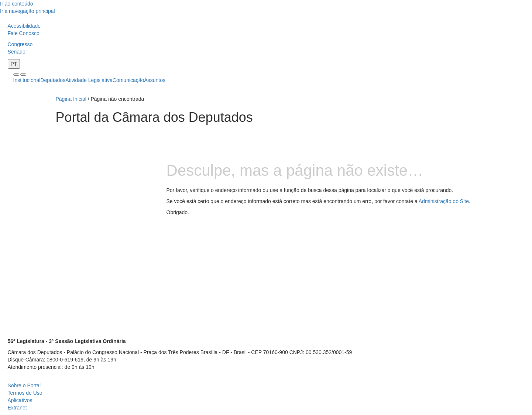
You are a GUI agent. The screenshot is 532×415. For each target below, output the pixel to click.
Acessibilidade (24, 26)
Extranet (17, 408)
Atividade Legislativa (89, 80)
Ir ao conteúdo (17, 4)
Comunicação (128, 80)
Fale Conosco (24, 33)
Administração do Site (444, 201)
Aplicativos (20, 400)
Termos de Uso (25, 393)
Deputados (53, 80)
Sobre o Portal (24, 385)
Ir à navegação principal (28, 11)
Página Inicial (71, 99)
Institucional (27, 80)
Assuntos (155, 80)
